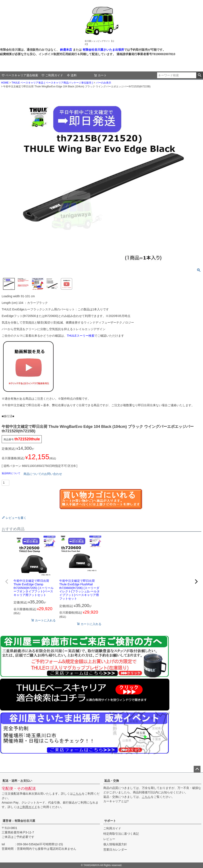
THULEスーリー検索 (81, 336)
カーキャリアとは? (116, 801)
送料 (72, 75)
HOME (5, 83)
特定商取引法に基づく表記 (121, 834)
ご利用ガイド (52, 75)
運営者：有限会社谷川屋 (19, 821)
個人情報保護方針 (115, 844)
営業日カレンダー (115, 850)
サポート (110, 821)
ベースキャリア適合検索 (20, 75)
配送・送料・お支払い (17, 781)
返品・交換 (112, 781)
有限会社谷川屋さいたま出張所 (103, 50)
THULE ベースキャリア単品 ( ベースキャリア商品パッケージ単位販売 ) (52, 83)
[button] (7, 582)
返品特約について (11, 473)
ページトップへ (197, 769)
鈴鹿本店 (66, 50)
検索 (200, 75)
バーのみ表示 (104, 83)
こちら (77, 794)
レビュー (109, 839)
